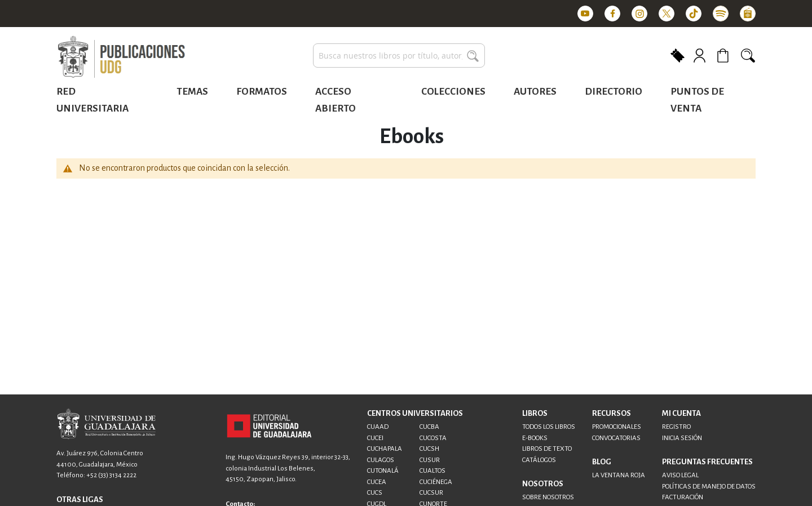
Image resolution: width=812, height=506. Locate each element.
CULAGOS (381, 460)
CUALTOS (433, 471)
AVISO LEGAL (680, 475)
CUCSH (429, 449)
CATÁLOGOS (539, 460)
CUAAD (378, 427)
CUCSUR (431, 493)
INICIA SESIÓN (682, 438)
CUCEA (377, 482)
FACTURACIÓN (683, 497)
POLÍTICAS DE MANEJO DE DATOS (709, 487)
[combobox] (399, 56)
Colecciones (453, 92)
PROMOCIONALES (617, 427)
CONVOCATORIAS (616, 438)
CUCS (375, 493)
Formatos (262, 92)
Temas (192, 92)
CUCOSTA (433, 438)
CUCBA (429, 427)
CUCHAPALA (385, 449)
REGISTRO (676, 427)
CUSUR (430, 460)
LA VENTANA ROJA (619, 475)
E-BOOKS (535, 438)
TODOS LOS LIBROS (549, 427)
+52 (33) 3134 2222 (111, 475)
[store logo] (121, 57)
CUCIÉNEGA (436, 482)
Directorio (614, 92)
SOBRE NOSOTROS (548, 497)
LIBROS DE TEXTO (547, 449)
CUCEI (375, 438)
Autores (535, 92)
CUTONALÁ (383, 471)
